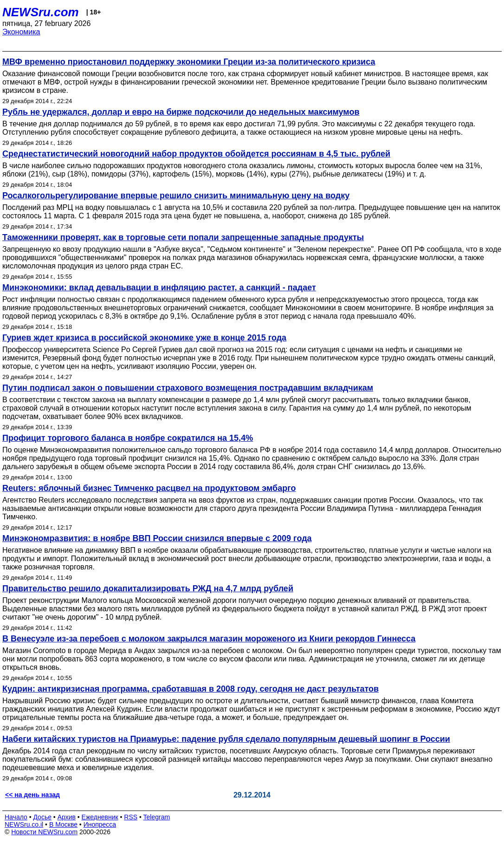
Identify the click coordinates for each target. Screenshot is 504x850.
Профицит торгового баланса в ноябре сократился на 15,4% (128, 438)
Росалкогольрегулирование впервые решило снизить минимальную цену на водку (176, 196)
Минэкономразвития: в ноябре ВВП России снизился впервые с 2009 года (157, 538)
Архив (67, 817)
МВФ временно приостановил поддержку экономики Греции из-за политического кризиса (189, 62)
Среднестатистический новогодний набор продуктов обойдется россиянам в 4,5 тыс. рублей (196, 154)
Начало (16, 817)
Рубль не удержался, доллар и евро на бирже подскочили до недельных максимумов (181, 112)
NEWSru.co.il (24, 824)
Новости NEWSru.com (44, 832)
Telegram (157, 817)
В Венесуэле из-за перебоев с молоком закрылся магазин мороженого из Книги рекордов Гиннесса (209, 639)
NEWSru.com (41, 12)
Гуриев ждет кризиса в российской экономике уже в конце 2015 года (144, 338)
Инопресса (100, 824)
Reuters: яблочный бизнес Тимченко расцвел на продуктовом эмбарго (149, 488)
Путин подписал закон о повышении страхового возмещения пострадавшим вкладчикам (188, 388)
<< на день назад (32, 795)
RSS (131, 817)
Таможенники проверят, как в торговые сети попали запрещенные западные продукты (183, 237)
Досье (42, 817)
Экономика (21, 32)
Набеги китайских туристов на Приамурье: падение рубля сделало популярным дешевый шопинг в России (226, 739)
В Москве (63, 824)
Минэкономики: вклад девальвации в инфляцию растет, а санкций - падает (159, 288)
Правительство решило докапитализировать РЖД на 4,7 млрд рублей (148, 588)
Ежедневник (100, 817)
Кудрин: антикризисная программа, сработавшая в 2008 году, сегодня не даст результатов (191, 689)
